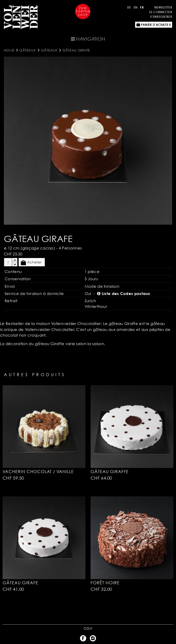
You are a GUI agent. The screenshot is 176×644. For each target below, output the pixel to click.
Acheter (31, 262)
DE (129, 7)
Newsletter (163, 7)
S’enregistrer (161, 17)
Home (9, 50)
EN (136, 7)
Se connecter (161, 12)
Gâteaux (28, 50)
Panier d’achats (154, 25)
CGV (88, 628)
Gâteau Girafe (76, 50)
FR (142, 7)
